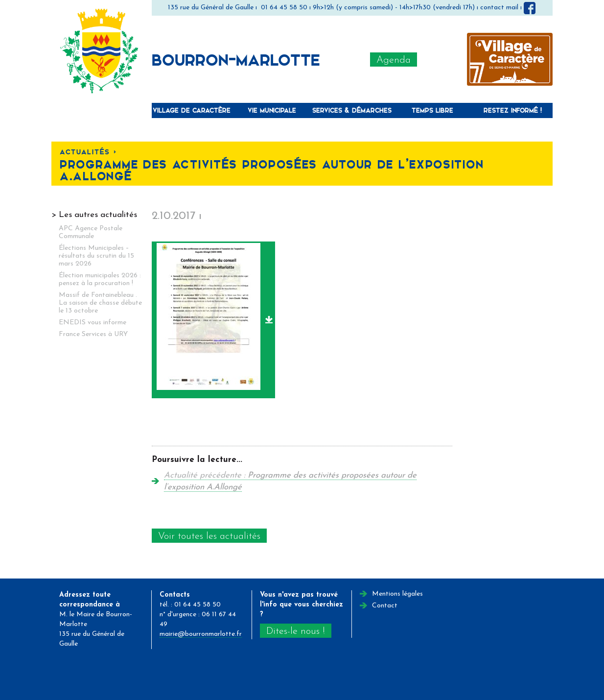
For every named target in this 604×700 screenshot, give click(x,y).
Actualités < (88, 152)
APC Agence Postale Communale (91, 232)
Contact (385, 606)
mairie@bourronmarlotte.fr (201, 634)
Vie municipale (272, 110)
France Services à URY (93, 334)
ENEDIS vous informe (93, 323)
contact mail (499, 8)
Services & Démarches (352, 110)
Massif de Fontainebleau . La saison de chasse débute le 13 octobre (100, 303)
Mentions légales (397, 594)
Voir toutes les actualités (209, 536)
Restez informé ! (513, 110)
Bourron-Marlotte (236, 59)
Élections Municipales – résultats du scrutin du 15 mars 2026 (96, 256)
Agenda (394, 60)
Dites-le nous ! (295, 631)
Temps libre (432, 110)
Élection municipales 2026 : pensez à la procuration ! (100, 279)
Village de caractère (192, 110)
